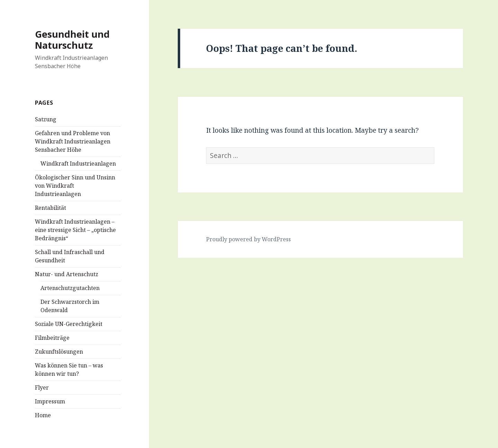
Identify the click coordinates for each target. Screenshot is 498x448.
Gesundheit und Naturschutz (72, 40)
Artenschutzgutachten (70, 288)
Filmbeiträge (52, 338)
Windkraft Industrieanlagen (78, 164)
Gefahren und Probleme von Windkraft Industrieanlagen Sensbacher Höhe (73, 141)
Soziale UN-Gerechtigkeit (69, 324)
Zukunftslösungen (59, 352)
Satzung (46, 119)
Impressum (50, 401)
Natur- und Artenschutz (67, 274)
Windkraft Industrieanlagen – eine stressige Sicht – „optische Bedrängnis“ (75, 230)
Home (43, 415)
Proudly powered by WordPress (248, 239)
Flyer (42, 388)
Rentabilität (50, 208)
